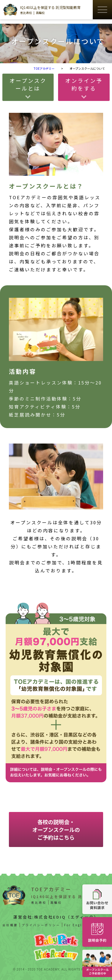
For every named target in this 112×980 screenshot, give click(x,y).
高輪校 (40, 13)
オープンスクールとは (28, 84)
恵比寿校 (26, 13)
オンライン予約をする (84, 84)
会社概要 (10, 925)
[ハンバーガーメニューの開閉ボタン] (102, 10)
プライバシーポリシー (41, 925)
